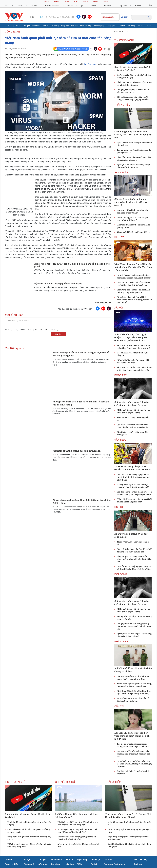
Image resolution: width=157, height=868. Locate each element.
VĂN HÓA (120, 440)
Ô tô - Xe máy (86, 26)
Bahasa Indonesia (52, 6)
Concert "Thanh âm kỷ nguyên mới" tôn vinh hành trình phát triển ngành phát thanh (133, 477)
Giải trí (148, 26)
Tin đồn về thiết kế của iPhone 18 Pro (133, 232)
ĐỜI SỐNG (121, 574)
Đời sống (131, 26)
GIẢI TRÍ (119, 706)
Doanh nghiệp (99, 26)
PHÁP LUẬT (121, 642)
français (20, 6)
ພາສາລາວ (108, 6)
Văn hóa (140, 26)
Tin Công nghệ (124, 40)
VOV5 (86, 2)
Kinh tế (46, 26)
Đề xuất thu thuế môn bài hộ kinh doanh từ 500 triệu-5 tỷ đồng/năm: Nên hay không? (134, 300)
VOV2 (57, 2)
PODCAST (120, 375)
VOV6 (95, 2)
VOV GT (106, 2)
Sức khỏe (122, 26)
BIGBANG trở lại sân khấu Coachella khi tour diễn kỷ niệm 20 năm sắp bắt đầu (133, 754)
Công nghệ (111, 26)
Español (138, 6)
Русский (123, 6)
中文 (7, 6)
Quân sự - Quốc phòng (114, 864)
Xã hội (18, 26)
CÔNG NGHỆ (13, 32)
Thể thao (74, 26)
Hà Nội (32, 17)
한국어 (93, 6)
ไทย (151, 6)
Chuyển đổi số (65, 782)
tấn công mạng (90, 64)
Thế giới (26, 26)
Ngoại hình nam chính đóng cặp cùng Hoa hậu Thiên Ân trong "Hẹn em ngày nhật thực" (134, 764)
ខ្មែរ (82, 6)
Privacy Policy (39, 330)
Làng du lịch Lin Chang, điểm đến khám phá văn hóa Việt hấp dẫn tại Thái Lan (134, 559)
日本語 (70, 6)
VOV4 (76, 2)
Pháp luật (65, 26)
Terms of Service (51, 330)
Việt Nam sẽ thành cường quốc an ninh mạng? (59, 284)
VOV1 (47, 2)
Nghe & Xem (110, 17)
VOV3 (66, 2)
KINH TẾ (119, 237)
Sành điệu (121, 172)
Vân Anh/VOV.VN (103, 303)
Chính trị (10, 26)
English (125, 17)
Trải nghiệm (122, 105)
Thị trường (55, 26)
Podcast (138, 864)
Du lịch (119, 507)
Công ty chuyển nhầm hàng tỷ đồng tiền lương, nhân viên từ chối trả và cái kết (134, 626)
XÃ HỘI (119, 308)
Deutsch (34, 6)
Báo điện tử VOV (121, 31)
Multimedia (36, 26)
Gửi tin (58, 334)
